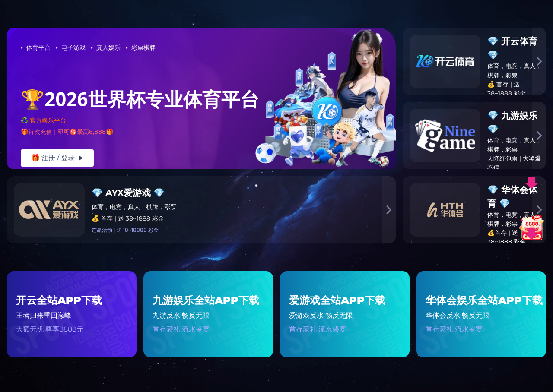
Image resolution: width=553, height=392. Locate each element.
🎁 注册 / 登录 (57, 158)
